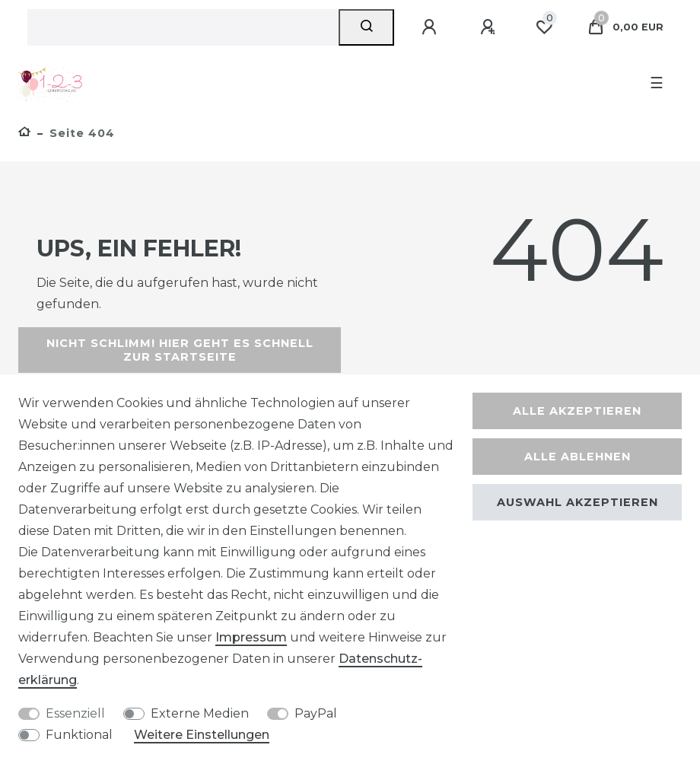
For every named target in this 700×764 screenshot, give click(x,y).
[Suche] (366, 27)
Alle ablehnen (577, 457)
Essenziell (75, 713)
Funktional (79, 735)
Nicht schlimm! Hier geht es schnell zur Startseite (180, 350)
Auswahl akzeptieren (577, 502)
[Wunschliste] (544, 27)
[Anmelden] (431, 27)
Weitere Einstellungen (202, 735)
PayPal (316, 713)
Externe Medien (200, 713)
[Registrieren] (490, 27)
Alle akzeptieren (577, 411)
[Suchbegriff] (183, 27)
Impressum (251, 637)
